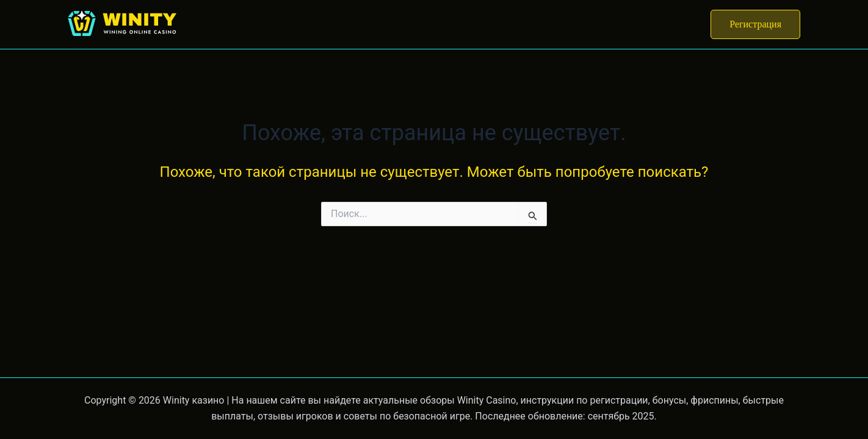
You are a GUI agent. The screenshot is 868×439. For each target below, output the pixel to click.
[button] (755, 24)
